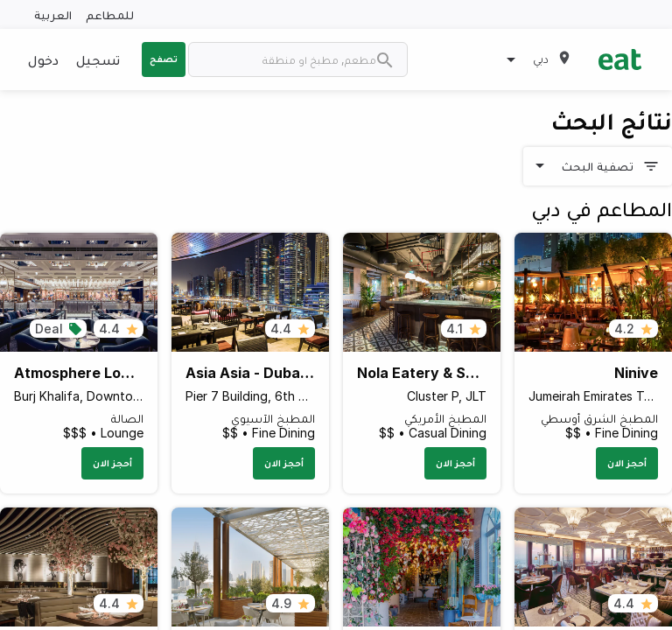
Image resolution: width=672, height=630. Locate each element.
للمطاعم (110, 14)
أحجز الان (627, 463)
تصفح (164, 59)
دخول (43, 59)
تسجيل (98, 59)
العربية (53, 14)
